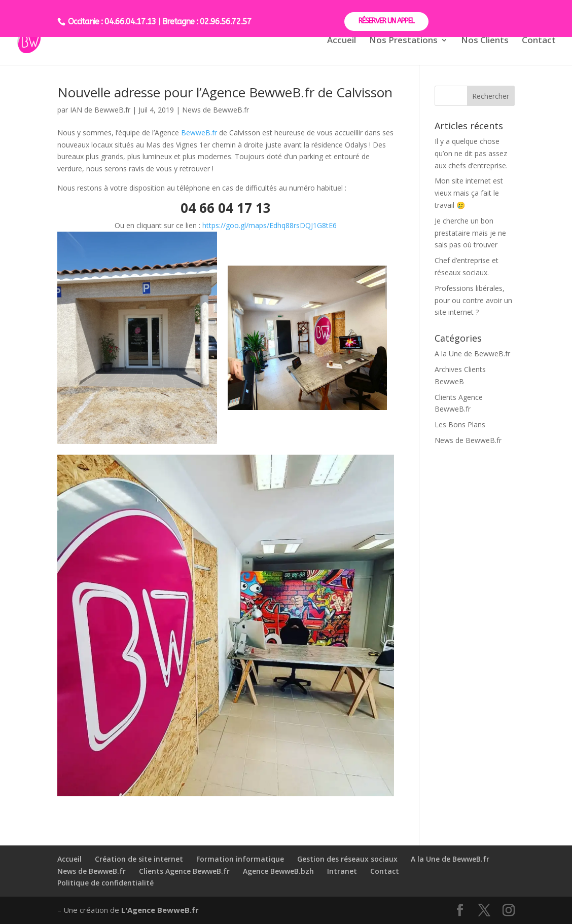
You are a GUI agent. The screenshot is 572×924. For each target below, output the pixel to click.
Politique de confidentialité (105, 883)
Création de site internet (139, 859)
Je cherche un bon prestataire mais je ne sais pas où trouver (470, 233)
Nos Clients (485, 41)
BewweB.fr (199, 133)
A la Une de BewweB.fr (472, 354)
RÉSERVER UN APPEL (386, 21)
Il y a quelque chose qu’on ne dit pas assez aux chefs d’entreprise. (471, 153)
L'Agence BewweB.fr (160, 910)
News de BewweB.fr (216, 110)
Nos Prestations (403, 41)
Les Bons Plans (460, 424)
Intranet (342, 871)
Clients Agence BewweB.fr (184, 871)
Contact (539, 41)
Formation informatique (240, 859)
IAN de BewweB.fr (100, 110)
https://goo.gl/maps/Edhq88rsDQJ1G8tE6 (270, 225)
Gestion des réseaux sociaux (347, 859)
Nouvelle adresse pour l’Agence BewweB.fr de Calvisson (225, 92)
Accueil (342, 41)
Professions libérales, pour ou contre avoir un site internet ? (473, 300)
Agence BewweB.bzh (278, 871)
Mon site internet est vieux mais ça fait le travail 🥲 (469, 193)
